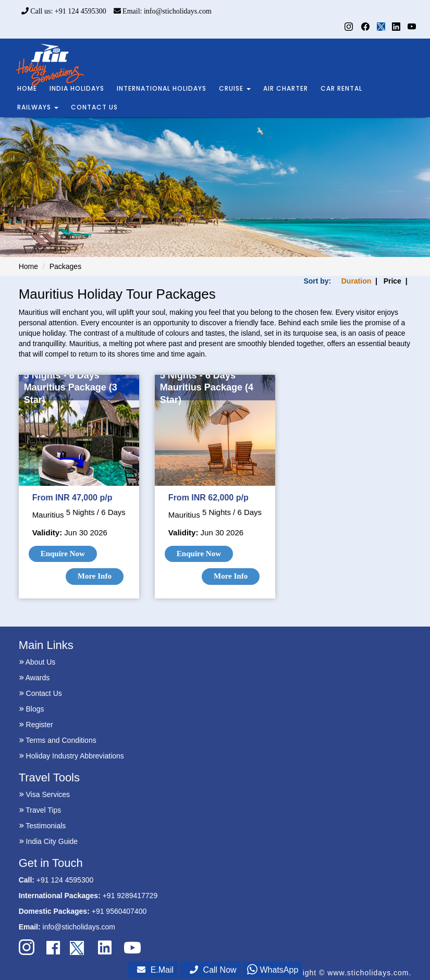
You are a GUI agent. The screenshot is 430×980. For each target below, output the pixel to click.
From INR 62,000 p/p (208, 498)
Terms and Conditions (58, 740)
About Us (37, 662)
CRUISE (235, 88)
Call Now (213, 970)
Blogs (32, 709)
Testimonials (42, 826)
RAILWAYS (38, 107)
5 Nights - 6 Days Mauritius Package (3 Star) (71, 388)
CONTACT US (94, 107)
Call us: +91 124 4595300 (64, 11)
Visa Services (44, 794)
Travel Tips (40, 810)
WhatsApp (273, 970)
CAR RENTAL (341, 88)
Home (28, 266)
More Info (95, 576)
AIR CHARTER (286, 88)
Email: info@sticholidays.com (163, 11)
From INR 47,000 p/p (72, 498)
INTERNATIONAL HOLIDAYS (162, 88)
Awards (34, 678)
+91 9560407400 (119, 911)
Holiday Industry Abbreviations (71, 756)
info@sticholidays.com (79, 927)
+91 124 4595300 (65, 880)
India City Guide (48, 841)
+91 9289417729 (130, 896)
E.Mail (155, 970)
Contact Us (40, 693)
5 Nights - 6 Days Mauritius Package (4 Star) (207, 388)
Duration (357, 281)
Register (36, 725)
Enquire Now (63, 554)
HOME (27, 88)
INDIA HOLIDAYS (77, 88)
